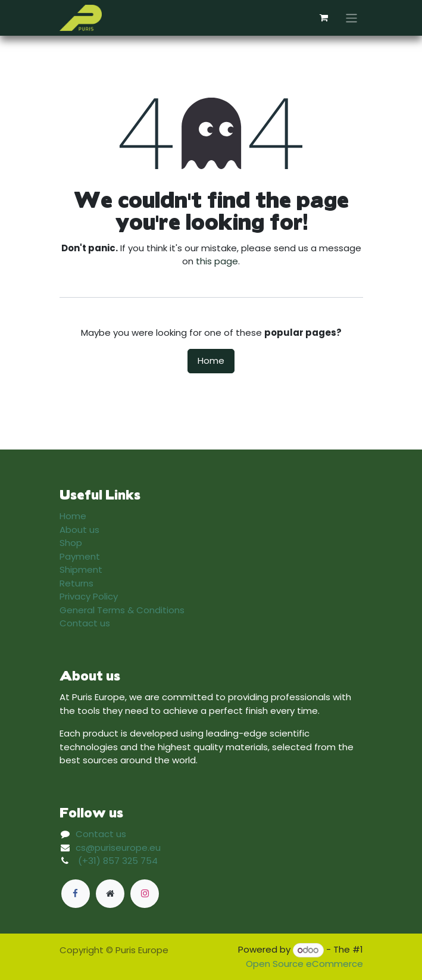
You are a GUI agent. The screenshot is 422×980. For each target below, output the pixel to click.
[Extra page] (110, 894)
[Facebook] (76, 894)
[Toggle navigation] (351, 18)
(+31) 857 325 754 (118, 861)
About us (79, 530)
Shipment (81, 569)
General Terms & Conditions (122, 610)
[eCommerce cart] (324, 18)
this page (217, 261)
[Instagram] (145, 894)
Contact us (85, 623)
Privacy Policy (89, 596)
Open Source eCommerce (304, 964)
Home (211, 361)
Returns (76, 583)
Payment (80, 556)
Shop (71, 543)
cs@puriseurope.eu (118, 848)
